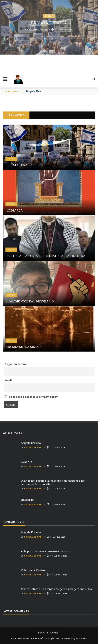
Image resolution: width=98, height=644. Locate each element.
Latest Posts (12, 433)
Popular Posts (13, 522)
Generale (49, 16)
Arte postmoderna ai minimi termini (46, 551)
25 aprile (27, 462)
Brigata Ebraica (49, 23)
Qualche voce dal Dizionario (30, 301)
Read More (49, 39)
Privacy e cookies (48, 633)
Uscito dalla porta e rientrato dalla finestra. (46, 256)
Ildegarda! (14, 210)
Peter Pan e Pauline (34, 570)
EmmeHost (81, 638)
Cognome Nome (16, 364)
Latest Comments (16, 611)
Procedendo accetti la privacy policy (31, 397)
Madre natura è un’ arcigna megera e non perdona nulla (56, 589)
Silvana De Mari (39, 30)
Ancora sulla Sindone (24, 347)
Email (8, 380)
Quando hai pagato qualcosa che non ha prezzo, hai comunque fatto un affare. (53, 482)
